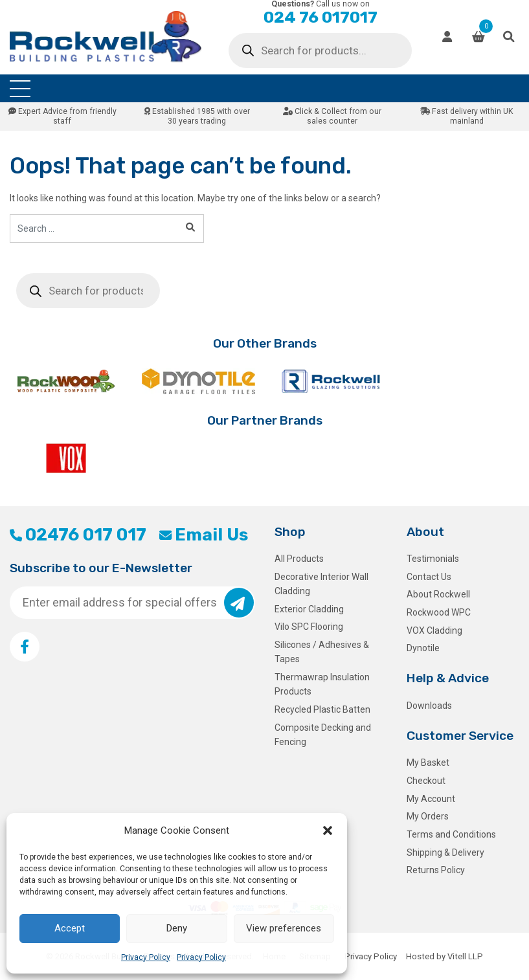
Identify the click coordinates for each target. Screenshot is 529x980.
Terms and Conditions (451, 834)
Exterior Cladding (309, 609)
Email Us (204, 535)
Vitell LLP (465, 956)
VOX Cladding (434, 630)
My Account (431, 799)
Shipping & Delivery (445, 852)
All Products (299, 559)
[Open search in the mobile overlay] (320, 50)
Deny (177, 928)
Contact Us (429, 577)
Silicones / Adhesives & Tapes (322, 652)
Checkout (426, 781)
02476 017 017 (78, 535)
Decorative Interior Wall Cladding (321, 584)
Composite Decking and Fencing (323, 735)
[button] (328, 830)
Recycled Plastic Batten (322, 709)
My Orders (428, 816)
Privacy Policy (146, 957)
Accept (70, 928)
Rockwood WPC (439, 612)
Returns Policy (436, 870)
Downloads (429, 706)
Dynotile (423, 648)
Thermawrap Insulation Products (322, 684)
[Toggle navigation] (20, 89)
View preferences (284, 928)
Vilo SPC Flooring (309, 627)
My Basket (428, 763)
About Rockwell (438, 594)
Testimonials (433, 559)
